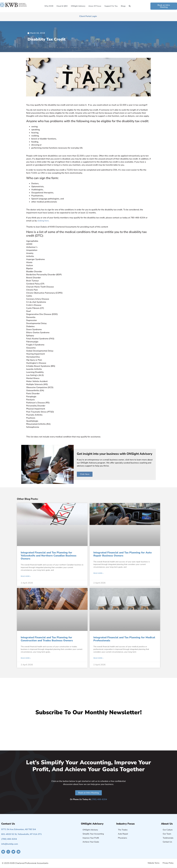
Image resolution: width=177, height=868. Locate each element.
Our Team (167, 834)
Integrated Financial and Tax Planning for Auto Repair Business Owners (123, 554)
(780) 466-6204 (99, 799)
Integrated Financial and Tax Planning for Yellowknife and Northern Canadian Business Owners (49, 556)
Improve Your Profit (91, 838)
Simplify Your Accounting (93, 834)
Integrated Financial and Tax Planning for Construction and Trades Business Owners (47, 639)
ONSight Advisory (78, 6)
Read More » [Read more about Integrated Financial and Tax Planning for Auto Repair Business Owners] (98, 573)
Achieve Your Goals (91, 842)
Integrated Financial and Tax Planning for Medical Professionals (124, 639)
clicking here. (43, 221)
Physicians (122, 838)
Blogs (123, 6)
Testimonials (168, 838)
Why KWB (49, 6)
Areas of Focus (95, 6)
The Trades (123, 830)
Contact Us (167, 842)
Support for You (111, 6)
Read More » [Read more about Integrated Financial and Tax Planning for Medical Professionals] (98, 658)
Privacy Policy (168, 863)
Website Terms (154, 863)
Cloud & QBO (62, 6)
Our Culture (168, 830)
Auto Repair (123, 834)
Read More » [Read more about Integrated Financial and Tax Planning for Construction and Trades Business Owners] (26, 658)
